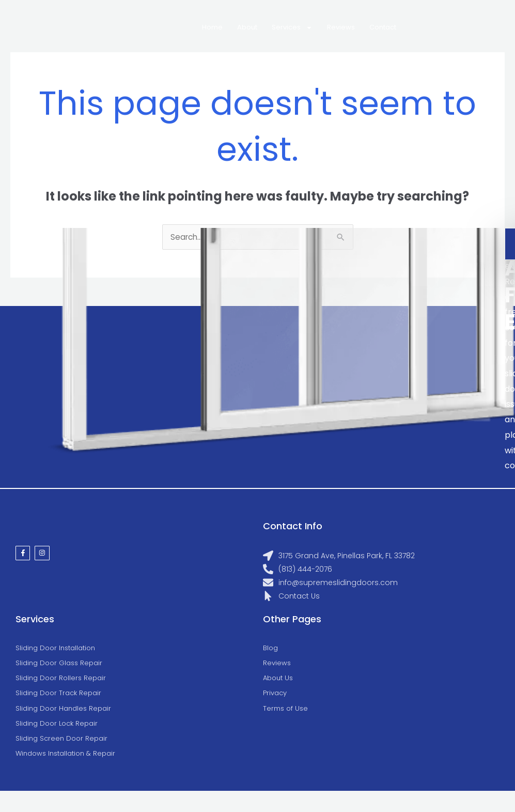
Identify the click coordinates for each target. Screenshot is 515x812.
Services (292, 28)
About (247, 27)
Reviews (341, 27)
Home (212, 27)
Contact (383, 27)
